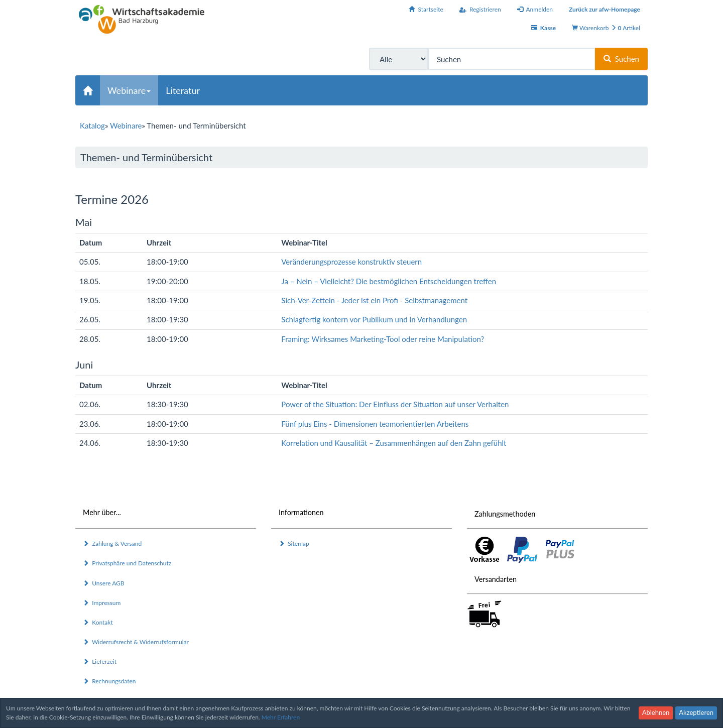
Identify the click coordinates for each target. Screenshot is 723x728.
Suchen (621, 59)
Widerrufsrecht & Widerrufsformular (136, 642)
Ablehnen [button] (656, 712)
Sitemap (294, 543)
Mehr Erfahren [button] (281, 717)
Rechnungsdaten (109, 681)
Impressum (102, 603)
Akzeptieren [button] (696, 712)
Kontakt (98, 622)
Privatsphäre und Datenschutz (127, 563)
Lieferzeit (100, 661)
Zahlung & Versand (112, 543)
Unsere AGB (104, 583)
